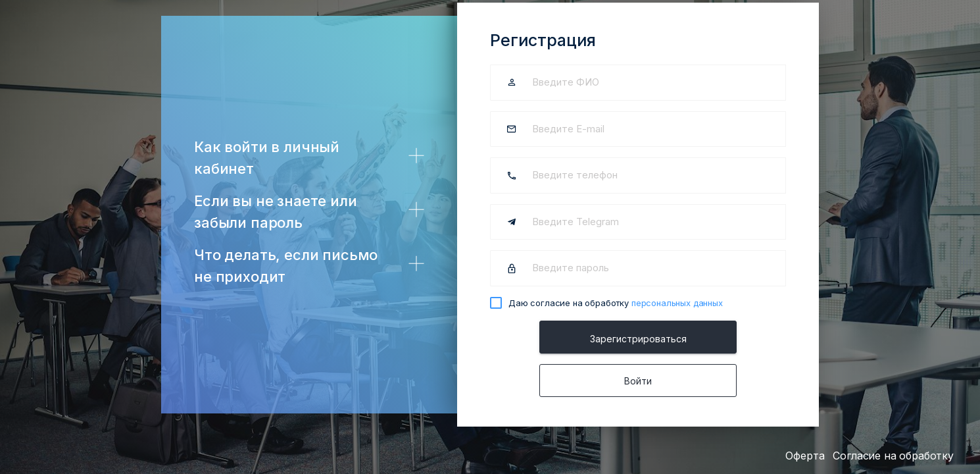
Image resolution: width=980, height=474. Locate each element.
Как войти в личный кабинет (267, 158)
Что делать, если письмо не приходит (286, 266)
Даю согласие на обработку (616, 303)
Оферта (805, 456)
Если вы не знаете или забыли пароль (276, 212)
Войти (638, 381)
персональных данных (677, 303)
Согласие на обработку (893, 456)
